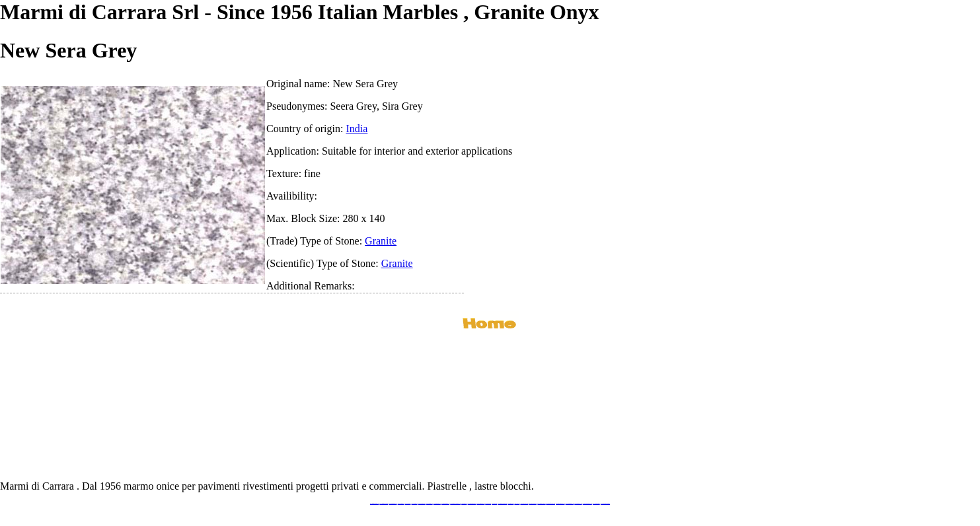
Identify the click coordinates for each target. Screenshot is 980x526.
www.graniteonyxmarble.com (455, 503)
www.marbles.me (510, 503)
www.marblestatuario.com (587, 503)
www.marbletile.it (430, 503)
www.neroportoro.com (524, 503)
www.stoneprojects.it (422, 503)
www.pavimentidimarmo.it (605, 503)
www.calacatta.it (408, 503)
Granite (381, 241)
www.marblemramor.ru (472, 503)
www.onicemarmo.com (480, 503)
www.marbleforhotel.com (550, 503)
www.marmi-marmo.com (560, 503)
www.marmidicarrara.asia (502, 503)
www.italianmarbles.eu (393, 503)
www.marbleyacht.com (541, 503)
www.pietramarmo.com (570, 503)
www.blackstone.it (401, 503)
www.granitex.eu (415, 503)
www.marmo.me (488, 503)
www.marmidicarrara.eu (384, 503)
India (357, 129)
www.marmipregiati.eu (445, 503)
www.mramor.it (464, 503)
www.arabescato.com (578, 503)
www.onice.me (494, 503)
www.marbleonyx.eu (437, 503)
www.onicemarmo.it (596, 503)
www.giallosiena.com (533, 503)
